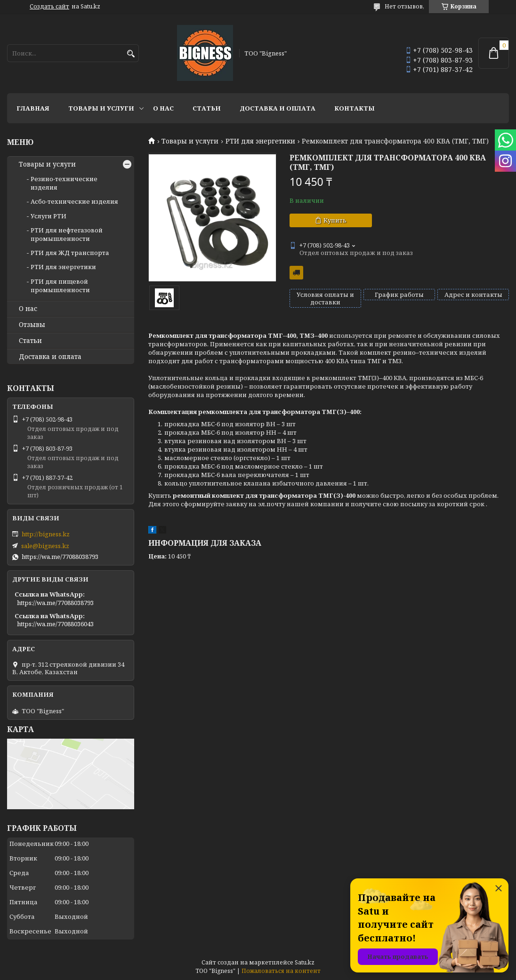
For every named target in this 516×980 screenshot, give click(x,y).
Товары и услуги (101, 108)
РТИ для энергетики (260, 141)
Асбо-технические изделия (74, 201)
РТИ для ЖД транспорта (70, 253)
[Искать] (131, 54)
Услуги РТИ (48, 216)
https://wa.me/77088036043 (55, 624)
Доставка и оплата (278, 108)
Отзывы (32, 325)
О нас (163, 108)
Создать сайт (49, 7)
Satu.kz (305, 962)
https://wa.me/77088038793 (60, 557)
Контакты (355, 108)
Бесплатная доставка (296, 273)
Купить (335, 220)
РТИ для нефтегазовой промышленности (67, 234)
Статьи (207, 108)
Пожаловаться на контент (281, 971)
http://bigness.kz (46, 534)
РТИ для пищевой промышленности (60, 286)
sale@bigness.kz (45, 546)
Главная (33, 108)
